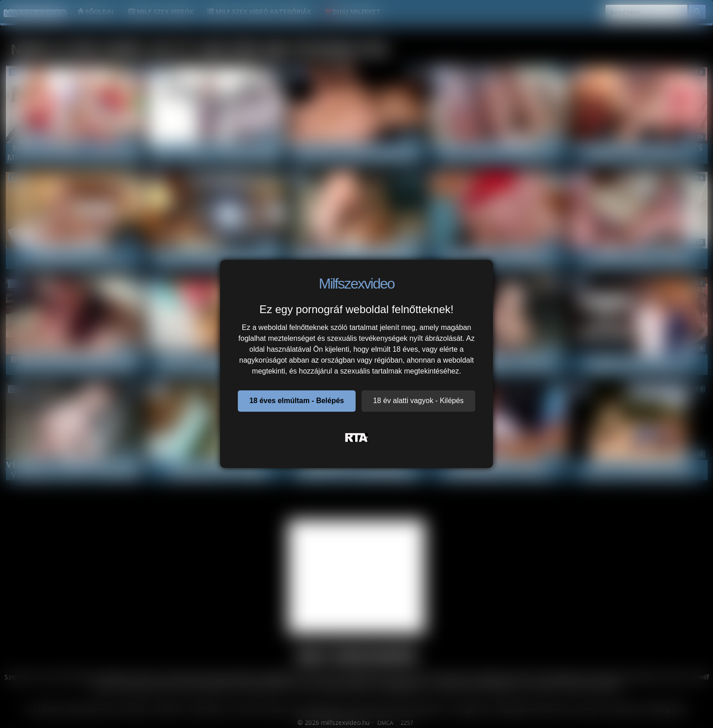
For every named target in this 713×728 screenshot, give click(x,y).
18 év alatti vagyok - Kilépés (418, 401)
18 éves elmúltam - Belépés (296, 401)
